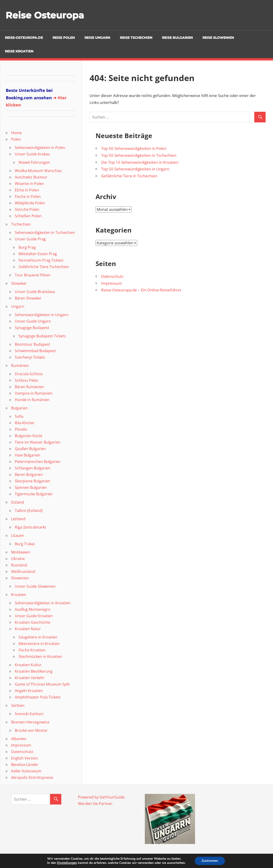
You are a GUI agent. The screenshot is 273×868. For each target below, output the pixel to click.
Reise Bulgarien (177, 38)
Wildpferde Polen (30, 203)
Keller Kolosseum (26, 771)
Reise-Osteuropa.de (24, 38)
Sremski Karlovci (29, 714)
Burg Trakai (25, 544)
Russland (19, 565)
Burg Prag (27, 247)
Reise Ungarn (97, 38)
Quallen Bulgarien (30, 449)
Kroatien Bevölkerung (34, 671)
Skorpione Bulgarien (33, 481)
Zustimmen (210, 861)
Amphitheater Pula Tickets (38, 697)
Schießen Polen (28, 216)
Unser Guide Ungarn (33, 321)
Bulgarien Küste (29, 436)
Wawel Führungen (34, 162)
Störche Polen (27, 209)
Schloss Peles (26, 380)
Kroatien (19, 595)
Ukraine (18, 559)
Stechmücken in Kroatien (40, 656)
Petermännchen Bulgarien (38, 462)
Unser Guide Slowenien (35, 586)
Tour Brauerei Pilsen (33, 275)
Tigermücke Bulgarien (34, 494)
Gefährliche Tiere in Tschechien (129, 176)
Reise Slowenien (218, 38)
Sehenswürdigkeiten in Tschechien (45, 233)
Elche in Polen (27, 190)
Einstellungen (67, 863)
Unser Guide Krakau (32, 154)
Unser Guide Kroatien (34, 616)
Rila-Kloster (25, 423)
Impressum (112, 283)
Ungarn (18, 306)
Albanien (19, 739)
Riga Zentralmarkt (30, 527)
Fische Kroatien (32, 650)
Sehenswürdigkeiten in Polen (40, 148)
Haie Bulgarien (28, 455)
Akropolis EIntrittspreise (32, 777)
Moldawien (21, 552)
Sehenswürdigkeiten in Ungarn (42, 315)
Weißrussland (23, 572)
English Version (25, 758)
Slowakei (19, 283)
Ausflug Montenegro (33, 609)
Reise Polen (64, 38)
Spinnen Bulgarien (31, 487)
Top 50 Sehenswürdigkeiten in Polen (134, 148)
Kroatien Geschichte (33, 622)
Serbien (18, 705)
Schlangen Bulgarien (33, 468)
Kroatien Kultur (28, 665)
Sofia (19, 416)
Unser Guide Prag (30, 239)
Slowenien (20, 578)
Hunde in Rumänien (32, 400)
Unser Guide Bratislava (35, 292)
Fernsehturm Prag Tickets (41, 260)
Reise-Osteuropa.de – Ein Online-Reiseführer (141, 290)
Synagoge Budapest (32, 328)
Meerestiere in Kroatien (39, 644)
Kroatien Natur (28, 629)
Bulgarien (19, 408)
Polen (16, 139)
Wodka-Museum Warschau (38, 171)
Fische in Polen (28, 197)
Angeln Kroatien (29, 691)
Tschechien (21, 224)
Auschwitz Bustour (31, 177)
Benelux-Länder (25, 765)
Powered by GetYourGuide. (102, 797)
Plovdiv (21, 429)
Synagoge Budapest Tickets (42, 336)
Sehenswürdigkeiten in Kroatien (43, 603)
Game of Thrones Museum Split (42, 684)
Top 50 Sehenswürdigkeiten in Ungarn (135, 169)
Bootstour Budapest (33, 344)
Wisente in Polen (29, 184)
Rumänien (20, 366)
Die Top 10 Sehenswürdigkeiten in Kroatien (140, 162)
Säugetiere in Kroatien (38, 637)
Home (16, 133)
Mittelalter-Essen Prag (38, 254)
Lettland (18, 519)
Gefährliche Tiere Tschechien (44, 267)
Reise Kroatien (19, 51)
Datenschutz (112, 276)
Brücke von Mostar (31, 730)
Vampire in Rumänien (34, 393)
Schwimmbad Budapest (35, 351)
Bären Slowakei (28, 298)
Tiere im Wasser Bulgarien (38, 442)
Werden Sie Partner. (96, 804)
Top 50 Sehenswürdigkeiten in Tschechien (139, 155)
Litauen (18, 535)
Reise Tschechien (136, 38)
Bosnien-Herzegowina (30, 722)
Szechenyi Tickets (30, 357)
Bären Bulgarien (29, 475)
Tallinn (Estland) (29, 511)
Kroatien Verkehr (30, 678)
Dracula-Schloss (29, 374)
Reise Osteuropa (45, 15)
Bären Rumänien (29, 387)
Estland (18, 502)
